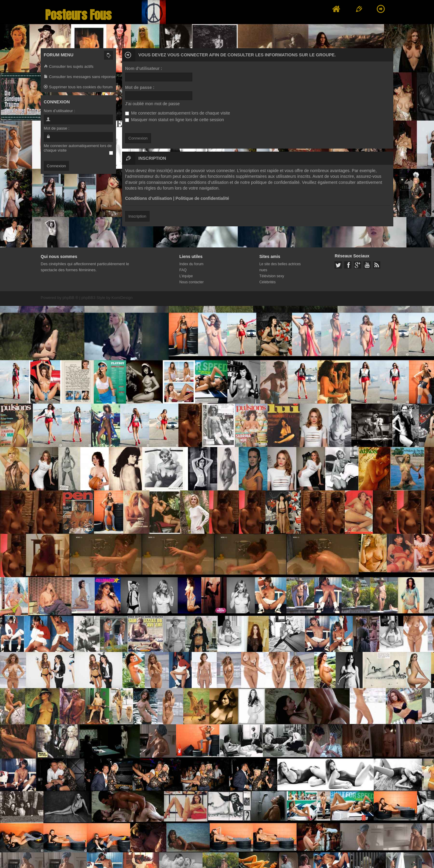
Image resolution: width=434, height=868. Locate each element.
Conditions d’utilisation (149, 198)
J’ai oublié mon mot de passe (152, 104)
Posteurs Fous (78, 15)
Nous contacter (192, 282)
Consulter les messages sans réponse (80, 77)
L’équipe (186, 276)
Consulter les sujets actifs (69, 67)
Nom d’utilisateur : (144, 68)
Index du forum (191, 264)
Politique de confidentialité (202, 198)
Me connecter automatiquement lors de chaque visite (178, 113)
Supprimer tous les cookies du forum (78, 87)
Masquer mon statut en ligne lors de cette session (175, 120)
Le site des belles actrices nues (280, 267)
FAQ (183, 270)
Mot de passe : (140, 87)
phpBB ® (70, 298)
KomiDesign (122, 298)
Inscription (137, 216)
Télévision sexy (272, 276)
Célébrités (267, 282)
